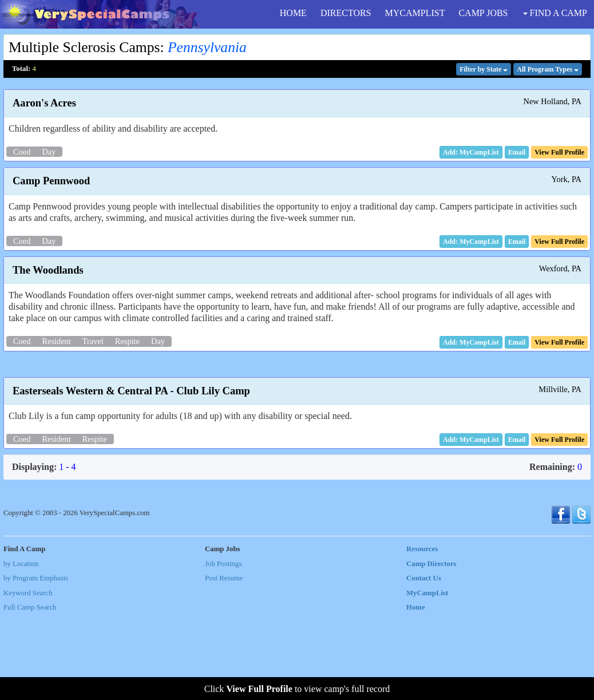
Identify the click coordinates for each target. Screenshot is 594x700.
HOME (293, 13)
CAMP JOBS (483, 13)
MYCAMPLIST (415, 13)
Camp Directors (431, 648)
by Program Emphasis (36, 663)
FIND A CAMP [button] (555, 13)
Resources (422, 634)
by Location (21, 648)
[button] (517, 152)
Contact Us (424, 663)
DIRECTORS (346, 13)
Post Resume (224, 663)
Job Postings (223, 648)
